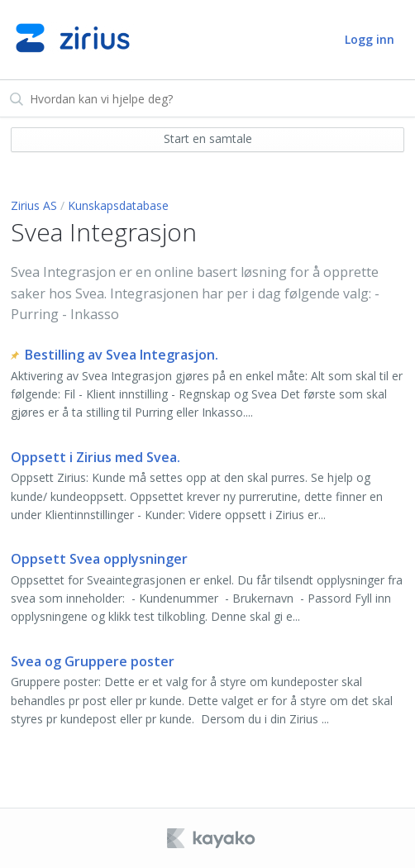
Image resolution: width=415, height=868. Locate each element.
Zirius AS (34, 205)
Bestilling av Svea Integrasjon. (122, 355)
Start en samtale (208, 138)
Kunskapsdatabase (118, 205)
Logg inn (370, 39)
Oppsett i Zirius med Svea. (95, 457)
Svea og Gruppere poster (93, 661)
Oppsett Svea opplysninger (99, 559)
